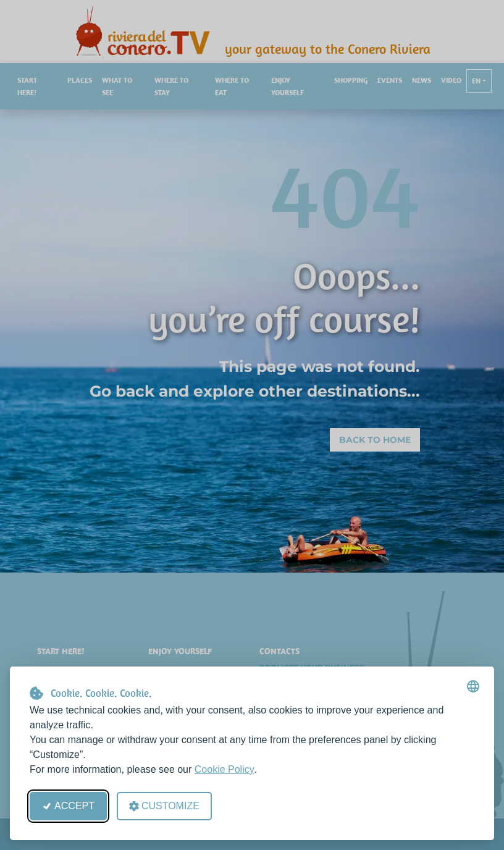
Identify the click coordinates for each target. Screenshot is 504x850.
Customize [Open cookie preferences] (164, 806)
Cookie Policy (225, 769)
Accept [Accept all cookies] (68, 806)
